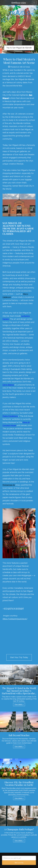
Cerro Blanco (8, 385)
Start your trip (19, 863)
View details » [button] (19, 704)
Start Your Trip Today (19, 657)
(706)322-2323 (19, 3)
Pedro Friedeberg (10, 416)
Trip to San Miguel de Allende (19, 48)
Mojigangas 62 (9, 485)
